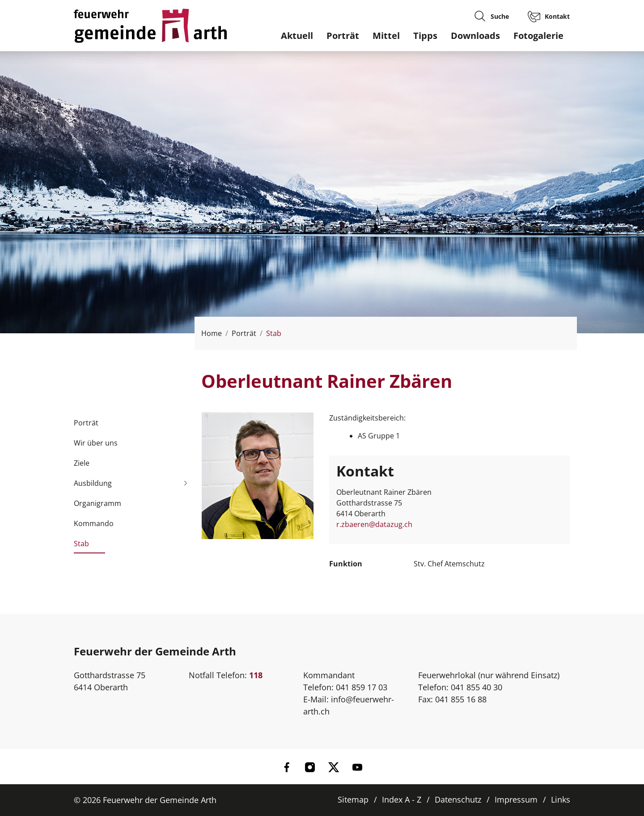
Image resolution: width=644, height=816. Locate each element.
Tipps (425, 36)
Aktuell (297, 36)
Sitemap (353, 799)
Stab (81, 546)
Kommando (94, 523)
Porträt (343, 36)
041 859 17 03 (362, 687)
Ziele (82, 463)
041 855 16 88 (461, 699)
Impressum (516, 799)
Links (561, 799)
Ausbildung (93, 483)
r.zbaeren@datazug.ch (374, 524)
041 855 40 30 (477, 687)
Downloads (475, 36)
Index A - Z (402, 799)
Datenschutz (458, 799)
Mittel (386, 36)
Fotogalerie (538, 36)
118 (256, 675)
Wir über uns (96, 443)
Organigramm (97, 503)
